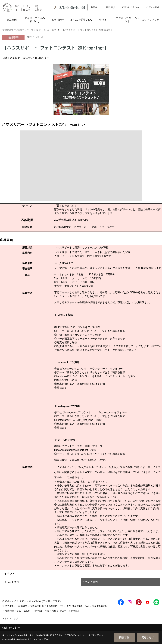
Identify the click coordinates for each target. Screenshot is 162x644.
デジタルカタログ (130, 7)
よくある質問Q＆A (81, 20)
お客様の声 (58, 20)
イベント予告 (12, 582)
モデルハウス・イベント (127, 20)
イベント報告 (90, 582)
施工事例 (12, 20)
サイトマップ (11, 618)
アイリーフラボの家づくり (35, 20)
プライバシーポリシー (76, 635)
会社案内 (104, 20)
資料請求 (110, 7)
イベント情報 (152, 7)
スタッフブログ (150, 20)
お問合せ (95, 7)
